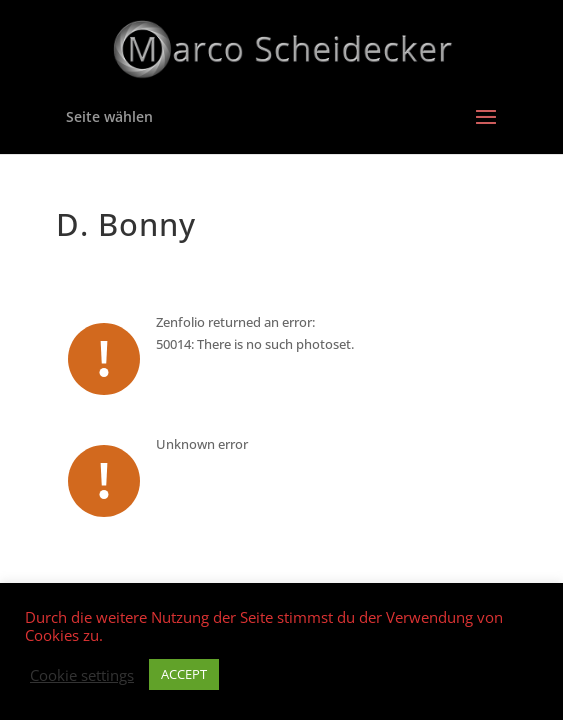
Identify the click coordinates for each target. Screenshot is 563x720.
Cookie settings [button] (82, 675)
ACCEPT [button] (184, 674)
